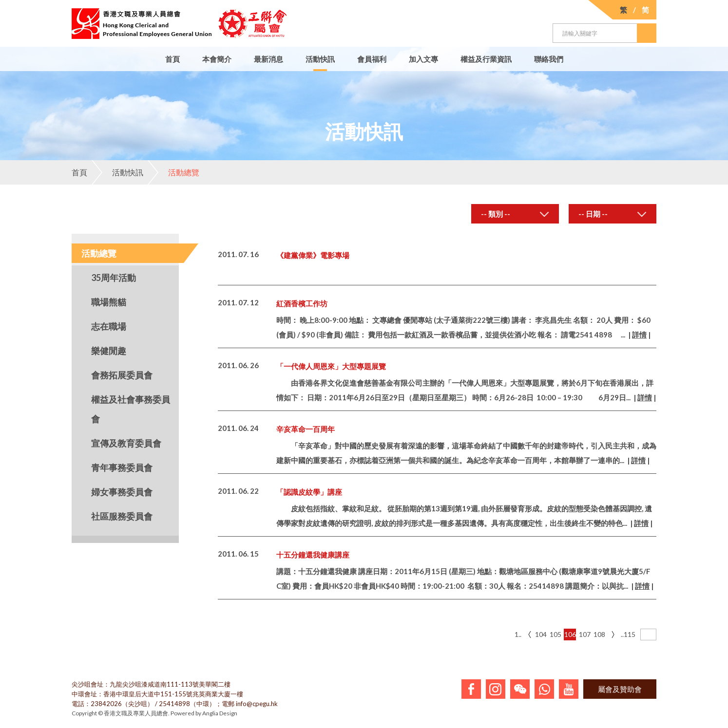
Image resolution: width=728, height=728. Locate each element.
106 (570, 634)
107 (585, 634)
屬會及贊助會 (620, 689)
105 (556, 634)
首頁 (172, 59)
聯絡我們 (549, 59)
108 (599, 634)
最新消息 (268, 59)
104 (541, 634)
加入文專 (423, 59)
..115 (627, 634)
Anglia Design (220, 713)
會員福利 (372, 59)
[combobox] (515, 214)
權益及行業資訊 (486, 59)
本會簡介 (217, 59)
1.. (518, 634)
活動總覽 (173, 172)
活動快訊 (320, 59)
